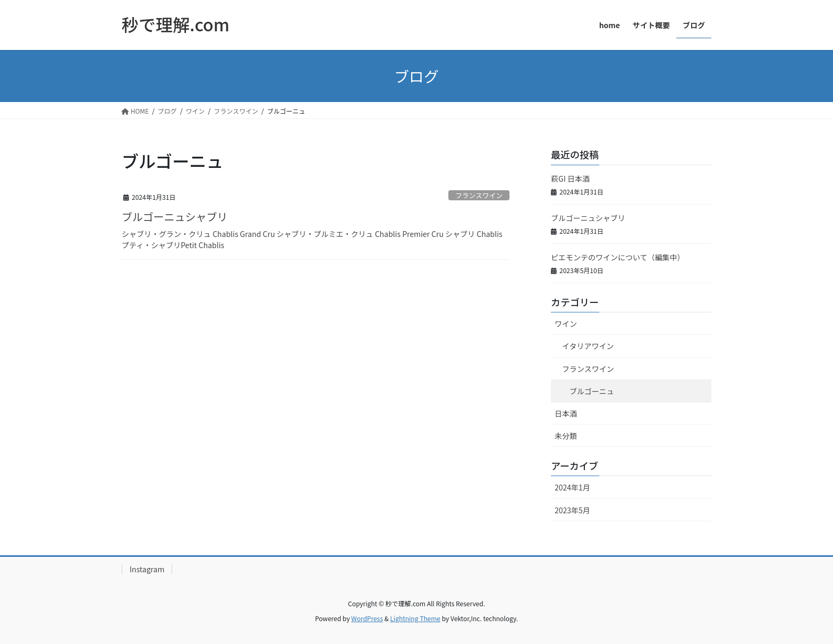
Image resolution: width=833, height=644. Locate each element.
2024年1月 (572, 487)
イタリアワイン (588, 346)
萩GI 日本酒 (570, 179)
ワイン (566, 324)
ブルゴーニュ (592, 391)
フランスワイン (479, 195)
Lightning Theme (415, 618)
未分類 (566, 436)
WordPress (367, 618)
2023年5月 (572, 510)
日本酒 (566, 413)
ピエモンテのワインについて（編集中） (618, 257)
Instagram (147, 569)
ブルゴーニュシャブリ (175, 217)
